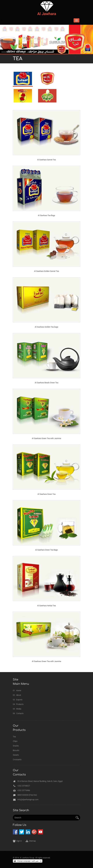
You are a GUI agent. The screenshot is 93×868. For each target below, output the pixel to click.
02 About (17, 695)
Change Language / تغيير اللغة (26, 861)
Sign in (19, 841)
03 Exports (18, 700)
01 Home (17, 691)
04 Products (18, 704)
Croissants (17, 760)
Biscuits (16, 750)
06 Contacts (18, 713)
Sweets (16, 755)
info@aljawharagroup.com (28, 800)
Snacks (16, 746)
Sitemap (32, 841)
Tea (14, 737)
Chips (15, 741)
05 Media (17, 709)
